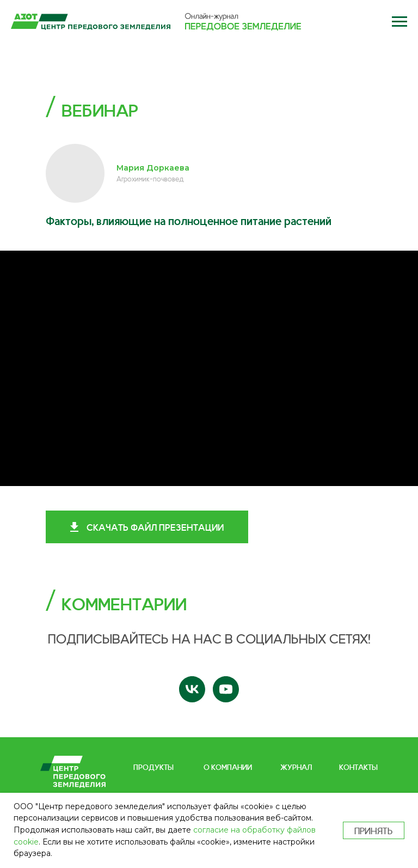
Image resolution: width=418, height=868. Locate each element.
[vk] (192, 689)
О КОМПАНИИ (228, 767)
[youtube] (226, 689)
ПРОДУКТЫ (153, 767)
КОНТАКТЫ (358, 767)
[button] (399, 22)
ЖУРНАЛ (296, 767)
